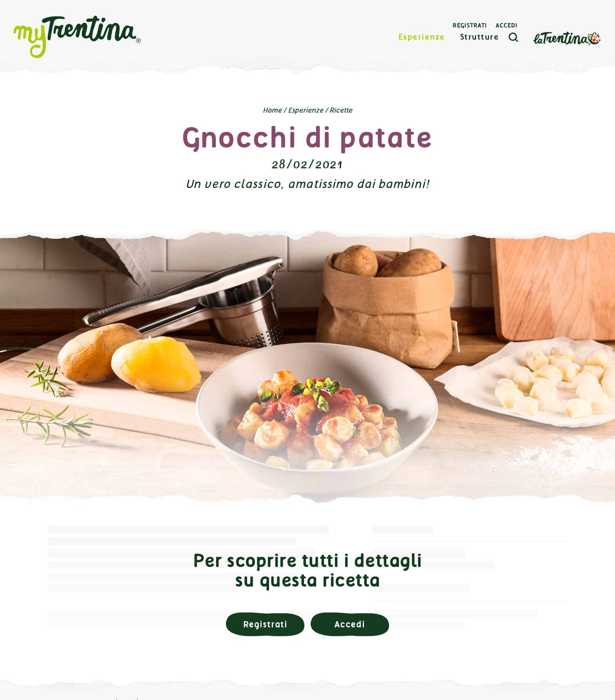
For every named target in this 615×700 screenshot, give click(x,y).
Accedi (507, 26)
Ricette (341, 110)
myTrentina (77, 37)
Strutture (480, 37)
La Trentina (567, 38)
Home (272, 110)
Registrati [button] (265, 624)
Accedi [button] (350, 624)
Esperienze (422, 37)
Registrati (470, 26)
